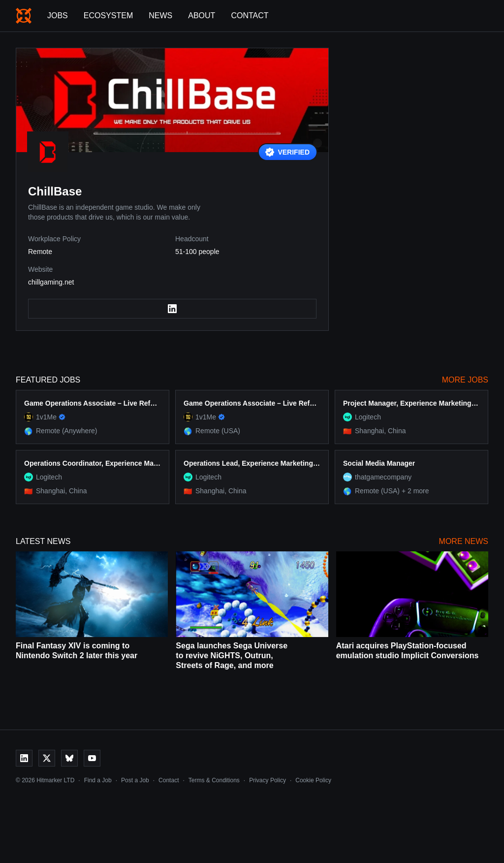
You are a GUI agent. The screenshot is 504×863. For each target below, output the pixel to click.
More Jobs (465, 380)
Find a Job (98, 780)
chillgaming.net (51, 282)
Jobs (58, 16)
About (202, 16)
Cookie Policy (313, 780)
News (160, 16)
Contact (250, 16)
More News (464, 541)
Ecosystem (108, 16)
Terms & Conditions (214, 780)
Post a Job (135, 780)
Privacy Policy (268, 780)
